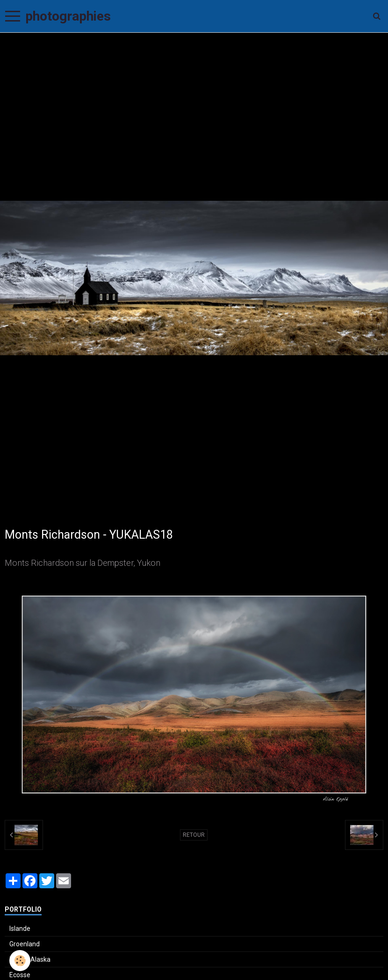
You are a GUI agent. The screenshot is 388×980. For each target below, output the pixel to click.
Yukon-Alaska (30, 959)
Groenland (25, 944)
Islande (20, 929)
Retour (194, 835)
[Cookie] (20, 961)
